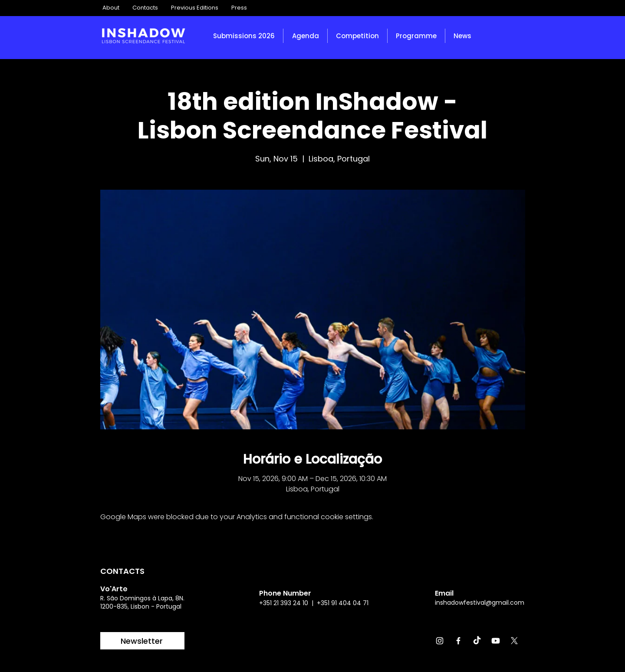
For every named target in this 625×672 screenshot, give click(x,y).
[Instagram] (440, 641)
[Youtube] (496, 641)
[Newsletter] (142, 641)
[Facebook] (458, 641)
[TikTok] (477, 641)
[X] (514, 641)
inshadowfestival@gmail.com (480, 603)
